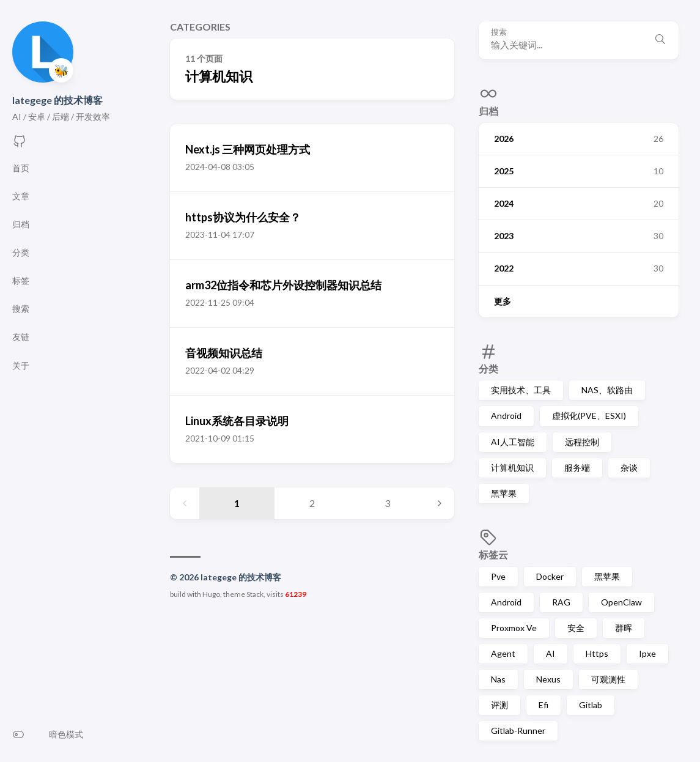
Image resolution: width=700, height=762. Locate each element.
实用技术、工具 (521, 390)
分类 (488, 368)
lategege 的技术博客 (57, 100)
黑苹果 (504, 493)
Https (597, 653)
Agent (503, 653)
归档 (488, 111)
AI (551, 653)
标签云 (493, 554)
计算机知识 (512, 468)
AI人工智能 (513, 442)
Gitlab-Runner (518, 731)
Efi (543, 705)
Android (506, 416)
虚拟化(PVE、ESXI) (589, 416)
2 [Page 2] (312, 503)
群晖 (624, 628)
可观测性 (608, 679)
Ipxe (647, 653)
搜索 (499, 32)
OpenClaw (621, 602)
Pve (498, 576)
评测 (499, 705)
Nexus (548, 679)
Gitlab (591, 705)
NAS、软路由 (607, 390)
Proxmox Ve (514, 628)
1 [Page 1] (237, 503)
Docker (550, 576)
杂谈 (629, 468)
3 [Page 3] (387, 503)
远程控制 (582, 442)
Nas (498, 679)
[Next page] (440, 503)
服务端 (577, 468)
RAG (561, 602)
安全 (576, 628)
